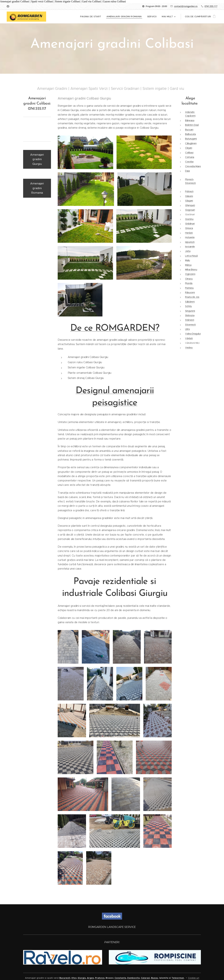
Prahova (100, 978)
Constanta (120, 978)
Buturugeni (191, 139)
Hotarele (190, 238)
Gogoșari (190, 210)
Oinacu (189, 279)
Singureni (190, 311)
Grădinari (190, 224)
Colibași (189, 153)
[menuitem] (92, 17)
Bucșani (189, 130)
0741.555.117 (211, 6)
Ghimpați (190, 205)
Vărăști (189, 338)
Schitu (188, 306)
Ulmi (187, 329)
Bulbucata (190, 134)
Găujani (189, 201)
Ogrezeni (190, 274)
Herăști (189, 233)
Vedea (189, 348)
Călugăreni (191, 143)
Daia (187, 171)
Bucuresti (65, 978)
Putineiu (189, 288)
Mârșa (188, 265)
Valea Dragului (193, 334)
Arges (90, 978)
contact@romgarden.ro (186, 6)
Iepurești (190, 242)
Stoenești (190, 325)
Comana (190, 157)
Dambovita (133, 978)
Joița (188, 251)
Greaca (189, 228)
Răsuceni (190, 292)
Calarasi (145, 978)
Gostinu (189, 219)
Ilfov (74, 978)
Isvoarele (190, 247)
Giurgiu (82, 978)
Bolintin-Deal (192, 125)
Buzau (155, 978)
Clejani (189, 148)
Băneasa (190, 120)
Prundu (189, 283)
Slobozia (190, 315)
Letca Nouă (191, 256)
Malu (188, 260)
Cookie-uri (194, 978)
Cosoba (189, 162)
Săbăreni (190, 302)
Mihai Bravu (191, 270)
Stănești (190, 320)
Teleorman (178, 978)
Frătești (189, 192)
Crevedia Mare (193, 166)
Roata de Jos (192, 297)
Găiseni (189, 196)
